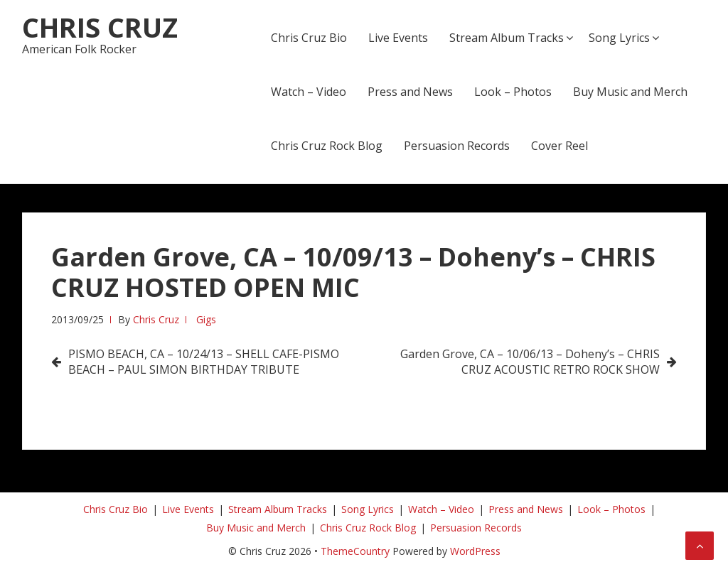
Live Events (398, 38)
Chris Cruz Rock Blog (327, 146)
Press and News (410, 92)
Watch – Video (309, 92)
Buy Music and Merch (630, 92)
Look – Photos (513, 92)
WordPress (475, 551)
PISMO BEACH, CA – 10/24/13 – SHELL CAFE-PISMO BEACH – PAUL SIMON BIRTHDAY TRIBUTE (204, 362)
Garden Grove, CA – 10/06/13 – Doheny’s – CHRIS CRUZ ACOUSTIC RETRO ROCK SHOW (530, 362)
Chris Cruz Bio (309, 38)
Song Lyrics (619, 38)
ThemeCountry (355, 551)
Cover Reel (560, 146)
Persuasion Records (457, 146)
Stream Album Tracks (507, 38)
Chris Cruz (100, 27)
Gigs (206, 319)
